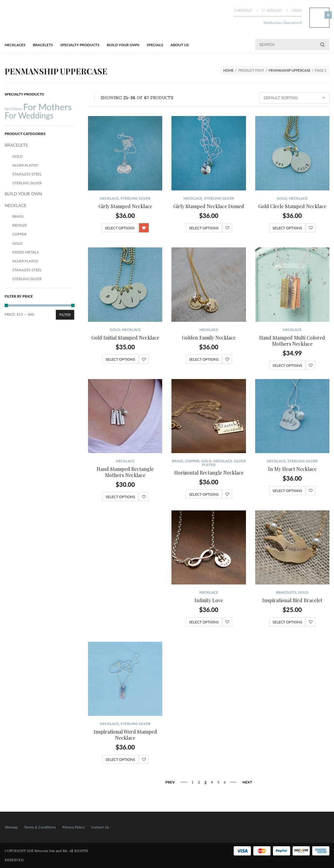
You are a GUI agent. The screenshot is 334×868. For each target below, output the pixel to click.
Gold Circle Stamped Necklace (292, 206)
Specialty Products (80, 45)
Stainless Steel (27, 174)
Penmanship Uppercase (290, 70)
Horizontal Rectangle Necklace (209, 473)
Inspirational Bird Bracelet (292, 600)
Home (228, 70)
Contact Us (100, 827)
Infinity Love (209, 600)
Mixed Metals (26, 252)
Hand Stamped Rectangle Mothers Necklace (125, 472)
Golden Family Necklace (209, 338)
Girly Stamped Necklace (125, 206)
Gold (282, 198)
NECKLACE (109, 198)
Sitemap (11, 827)
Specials (155, 45)
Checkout (243, 10)
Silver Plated (25, 165)
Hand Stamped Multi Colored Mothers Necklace (292, 341)
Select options (120, 228)
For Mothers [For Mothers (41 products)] (47, 107)
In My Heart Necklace (292, 469)
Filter (65, 315)
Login (297, 10)
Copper (192, 461)
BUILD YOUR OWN (123, 45)
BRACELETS (43, 45)
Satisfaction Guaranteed (283, 23)
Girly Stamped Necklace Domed (209, 206)
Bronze (20, 225)
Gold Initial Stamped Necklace (125, 338)
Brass (177, 461)
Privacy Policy (73, 827)
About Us (180, 45)
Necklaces (15, 45)
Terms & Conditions (40, 827)
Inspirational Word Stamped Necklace (125, 735)
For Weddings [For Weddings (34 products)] (29, 115)
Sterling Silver (136, 198)
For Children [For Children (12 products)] (13, 109)
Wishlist (272, 10)
